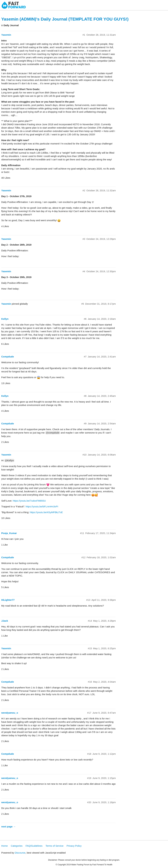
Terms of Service (54, 846)
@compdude (53, 433)
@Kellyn (9, 460)
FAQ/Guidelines (34, 846)
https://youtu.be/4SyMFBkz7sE (46, 512)
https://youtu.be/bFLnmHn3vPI (42, 506)
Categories (17, 846)
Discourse (20, 853)
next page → (8, 827)
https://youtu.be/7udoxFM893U (29, 501)
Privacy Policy (74, 846)
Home (5, 846)
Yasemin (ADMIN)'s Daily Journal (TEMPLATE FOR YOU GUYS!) (65, 19)
